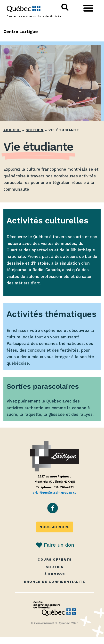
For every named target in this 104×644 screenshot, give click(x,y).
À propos (55, 574)
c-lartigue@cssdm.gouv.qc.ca (55, 493)
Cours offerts (55, 560)
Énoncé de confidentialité (55, 582)
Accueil (12, 130)
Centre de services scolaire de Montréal (34, 17)
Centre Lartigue (21, 31)
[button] (88, 8)
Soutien (35, 130)
